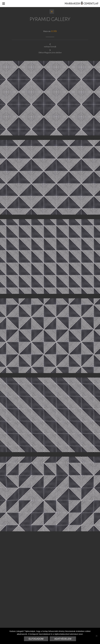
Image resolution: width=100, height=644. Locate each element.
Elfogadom (36, 639)
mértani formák (50, 45)
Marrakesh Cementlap (80, 4)
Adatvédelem (63, 639)
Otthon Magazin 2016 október (50, 51)
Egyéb (54, 31)
